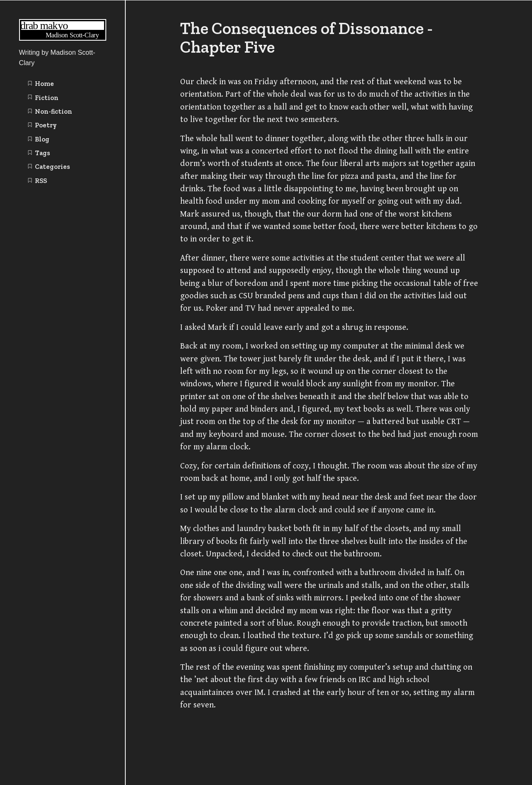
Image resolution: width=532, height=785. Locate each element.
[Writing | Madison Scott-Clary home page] (63, 38)
